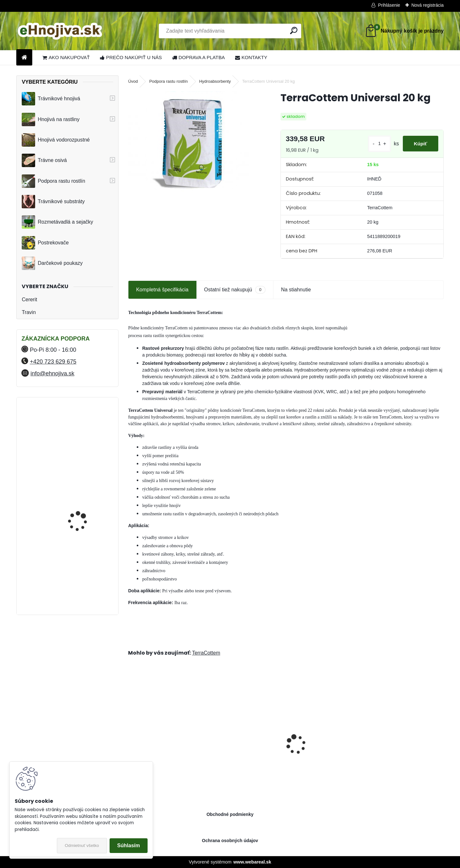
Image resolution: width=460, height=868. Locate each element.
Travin (29, 312)
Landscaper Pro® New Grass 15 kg (326, 750)
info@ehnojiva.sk (52, 373)
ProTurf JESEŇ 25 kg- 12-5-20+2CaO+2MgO (164, 750)
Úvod (133, 81)
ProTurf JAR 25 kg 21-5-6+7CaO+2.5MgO (400, 750)
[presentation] (132, 733)
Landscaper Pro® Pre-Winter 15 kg (246, 750)
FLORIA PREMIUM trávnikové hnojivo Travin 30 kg (84, 579)
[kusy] (376, 144)
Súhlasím (129, 845)
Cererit (29, 300)
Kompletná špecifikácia (162, 290)
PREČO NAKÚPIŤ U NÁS (131, 57)
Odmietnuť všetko (82, 845)
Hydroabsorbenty (215, 81)
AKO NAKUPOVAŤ (66, 57)
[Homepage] (24, 58)
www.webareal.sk (252, 862)
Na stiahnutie (296, 290)
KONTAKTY (251, 57)
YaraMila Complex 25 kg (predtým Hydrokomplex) (84, 429)
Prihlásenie (389, 5)
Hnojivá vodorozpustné (56, 140)
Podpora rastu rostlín (54, 181)
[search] (294, 31)
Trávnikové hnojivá (51, 99)
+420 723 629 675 (53, 362)
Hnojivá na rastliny (51, 119)
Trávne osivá (44, 160)
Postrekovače (45, 243)
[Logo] (60, 31)
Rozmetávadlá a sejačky (57, 222)
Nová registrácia (428, 5)
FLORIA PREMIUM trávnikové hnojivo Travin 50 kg (84, 523)
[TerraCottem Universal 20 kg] (194, 146)
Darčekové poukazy (52, 263)
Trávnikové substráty (53, 202)
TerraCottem (206, 653)
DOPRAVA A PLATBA (199, 57)
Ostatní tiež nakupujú (235, 290)
